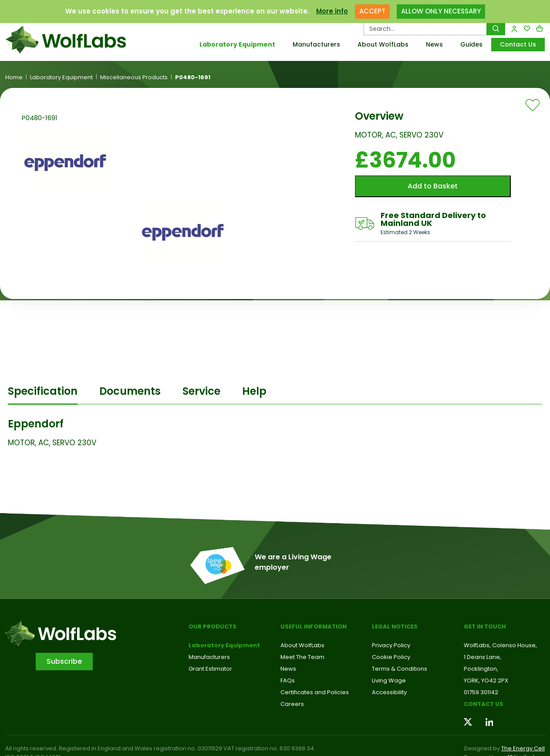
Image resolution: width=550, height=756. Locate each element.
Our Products (213, 627)
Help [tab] (254, 391)
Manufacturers (316, 44)
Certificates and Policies (315, 692)
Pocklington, (481, 669)
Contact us (484, 704)
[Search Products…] (425, 29)
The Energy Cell (523, 748)
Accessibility (389, 692)
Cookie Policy (391, 657)
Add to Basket (433, 186)
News (434, 44)
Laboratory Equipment (237, 44)
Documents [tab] (130, 391)
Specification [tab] (43, 391)
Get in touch (485, 627)
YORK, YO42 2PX (486, 680)
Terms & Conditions (400, 669)
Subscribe (64, 661)
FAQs (288, 680)
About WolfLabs (383, 44)
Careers (292, 704)
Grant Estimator (210, 669)
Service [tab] (201, 391)
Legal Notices (395, 627)
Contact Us (518, 44)
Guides (471, 44)
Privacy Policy (391, 645)
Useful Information (314, 627)
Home (14, 77)
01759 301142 (481, 692)
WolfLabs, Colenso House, (500, 645)
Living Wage (389, 680)
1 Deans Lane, (483, 657)
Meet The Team (302, 657)
